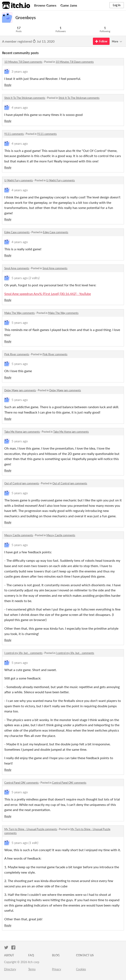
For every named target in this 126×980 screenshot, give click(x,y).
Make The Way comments (20, 313)
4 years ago (20, 107)
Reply (8, 85)
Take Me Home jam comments (22, 432)
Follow (101, 41)
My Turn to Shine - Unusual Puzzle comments (31, 829)
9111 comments (14, 134)
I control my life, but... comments (23, 653)
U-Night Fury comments (19, 180)
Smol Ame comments (17, 268)
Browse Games (45, 5)
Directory (10, 969)
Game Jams (69, 5)
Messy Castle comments (19, 535)
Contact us (85, 955)
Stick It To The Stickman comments (25, 98)
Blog (56, 955)
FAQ (31, 955)
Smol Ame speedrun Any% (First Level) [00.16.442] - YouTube (48, 294)
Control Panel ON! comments (21, 783)
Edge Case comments (17, 232)
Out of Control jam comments (22, 483)
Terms (32, 969)
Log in (117, 5)
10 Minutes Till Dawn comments (23, 62)
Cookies (81, 969)
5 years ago (20, 278)
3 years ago (20, 71)
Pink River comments (17, 354)
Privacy (57, 969)
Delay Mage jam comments (20, 390)
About (9, 955)
